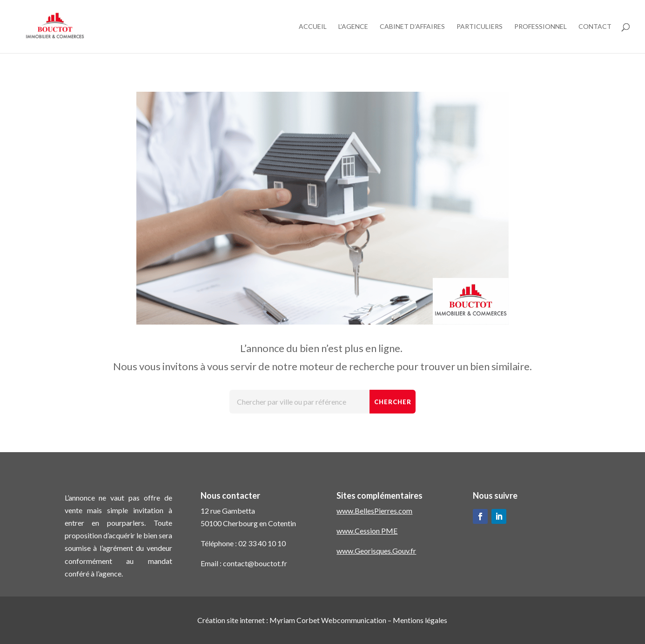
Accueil (313, 27)
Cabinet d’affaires (412, 27)
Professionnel (541, 27)
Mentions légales (420, 620)
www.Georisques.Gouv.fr (376, 551)
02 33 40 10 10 (262, 543)
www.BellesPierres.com (374, 511)
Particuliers (480, 27)
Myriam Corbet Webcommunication (327, 620)
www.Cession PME (367, 531)
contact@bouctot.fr (255, 563)
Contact (595, 27)
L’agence (353, 27)
